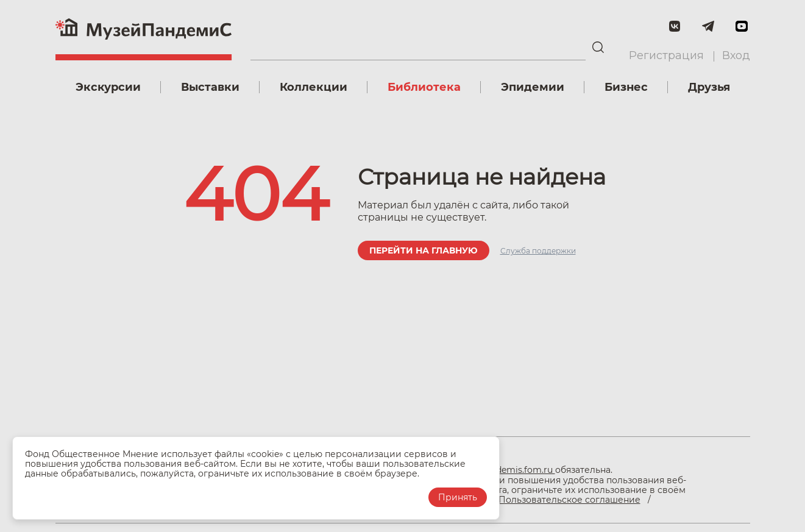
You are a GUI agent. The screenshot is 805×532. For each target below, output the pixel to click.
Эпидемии (533, 87)
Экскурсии (108, 87)
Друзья (709, 87)
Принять (458, 497)
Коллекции (314, 87)
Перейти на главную (424, 250)
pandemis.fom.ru (518, 470)
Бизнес (626, 87)
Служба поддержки (538, 251)
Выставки (210, 87)
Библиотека (424, 87)
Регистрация (666, 55)
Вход (736, 55)
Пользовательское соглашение (569, 500)
